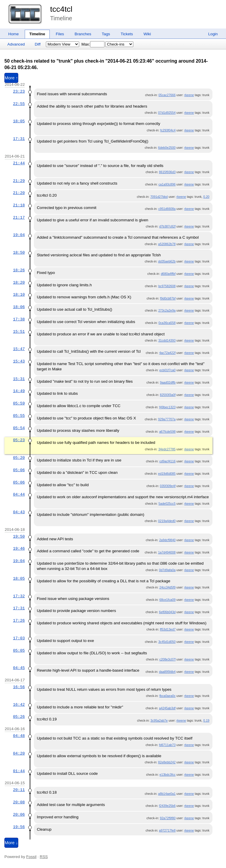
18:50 (19, 252)
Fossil (31, 857)
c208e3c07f (168, 659)
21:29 (19, 181)
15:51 (19, 332)
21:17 (19, 218)
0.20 (206, 197)
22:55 (19, 104)
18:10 (19, 295)
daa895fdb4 (167, 672)
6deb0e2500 (167, 148)
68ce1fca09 (168, 600)
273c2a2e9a (167, 310)
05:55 (19, 416)
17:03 (19, 638)
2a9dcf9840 (167, 540)
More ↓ (11, 843)
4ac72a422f (167, 353)
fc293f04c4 (168, 130)
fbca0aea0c (168, 696)
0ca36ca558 (167, 323)
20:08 (19, 802)
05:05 (19, 650)
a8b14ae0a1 (167, 794)
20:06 (19, 815)
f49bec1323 (167, 407)
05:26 (19, 717)
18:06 (19, 307)
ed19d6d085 (167, 474)
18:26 (19, 270)
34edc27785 (167, 449)
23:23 (19, 91)
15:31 (19, 379)
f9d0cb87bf (168, 298)
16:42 (19, 705)
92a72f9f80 (168, 818)
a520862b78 (167, 244)
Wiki (147, 34)
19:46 (19, 548)
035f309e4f (168, 486)
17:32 (19, 596)
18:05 (19, 121)
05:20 (19, 458)
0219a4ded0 (167, 521)
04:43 (19, 512)
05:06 (19, 470)
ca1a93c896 (167, 184)
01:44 (19, 771)
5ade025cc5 (167, 504)
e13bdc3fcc (168, 775)
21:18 (19, 205)
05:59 (19, 403)
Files (60, 34)
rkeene (189, 95)
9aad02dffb (168, 382)
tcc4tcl (61, 9)
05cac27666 (167, 95)
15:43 (19, 361)
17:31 (19, 139)
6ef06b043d (167, 612)
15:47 (19, 349)
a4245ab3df (167, 708)
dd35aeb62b (167, 261)
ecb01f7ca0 (168, 370)
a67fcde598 (167, 432)
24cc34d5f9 (168, 587)
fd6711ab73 (167, 745)
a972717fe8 (167, 830)
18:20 (19, 282)
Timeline (37, 34)
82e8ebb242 (167, 762)
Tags (106, 34)
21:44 (19, 163)
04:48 (19, 736)
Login (213, 34)
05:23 (19, 440)
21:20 (19, 193)
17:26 (19, 621)
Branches (83, 34)
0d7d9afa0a (167, 570)
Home (14, 34)
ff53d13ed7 (168, 629)
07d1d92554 (167, 113)
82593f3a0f (168, 395)
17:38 (19, 319)
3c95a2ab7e (159, 720)
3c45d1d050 (167, 642)
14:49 (19, 391)
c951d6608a (167, 209)
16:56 (19, 687)
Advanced (16, 44)
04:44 (19, 494)
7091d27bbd (159, 197)
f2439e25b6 (167, 806)
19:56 (19, 827)
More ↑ (11, 78)
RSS (44, 857)
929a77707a (167, 419)
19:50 (19, 536)
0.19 (206, 720)
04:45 (19, 668)
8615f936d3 (167, 172)
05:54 (19, 428)
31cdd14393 (167, 340)
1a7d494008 (167, 552)
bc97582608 (167, 286)
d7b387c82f (167, 226)
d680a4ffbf (168, 274)
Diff (38, 44)
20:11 (19, 790)
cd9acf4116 (168, 461)
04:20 (19, 753)
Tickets (127, 34)
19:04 (19, 235)
